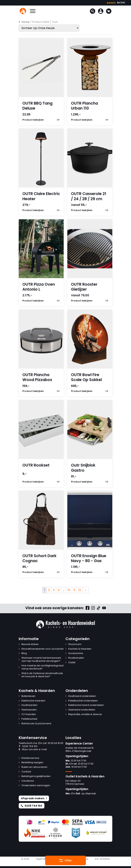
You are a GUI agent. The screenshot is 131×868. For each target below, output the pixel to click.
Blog (24, 653)
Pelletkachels (29, 719)
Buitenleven (28, 696)
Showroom (75, 644)
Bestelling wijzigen (32, 763)
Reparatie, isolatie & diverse (85, 714)
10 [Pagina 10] (69, 590)
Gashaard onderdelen (82, 710)
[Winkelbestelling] (49, 28)
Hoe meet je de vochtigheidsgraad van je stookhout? (42, 667)
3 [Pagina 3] (54, 590)
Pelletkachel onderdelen (83, 701)
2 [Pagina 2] (49, 590)
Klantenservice (30, 758)
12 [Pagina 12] (80, 590)
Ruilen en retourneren (34, 767)
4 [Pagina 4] (59, 590)
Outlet (72, 663)
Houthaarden (29, 705)
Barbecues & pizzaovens (36, 724)
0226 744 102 (28, 746)
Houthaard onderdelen (82, 696)
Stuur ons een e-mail (33, 750)
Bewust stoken (30, 644)
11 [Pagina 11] (74, 590)
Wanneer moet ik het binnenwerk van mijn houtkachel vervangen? (41, 660)
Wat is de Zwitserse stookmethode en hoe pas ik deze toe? (42, 675)
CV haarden (29, 714)
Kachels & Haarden (80, 649)
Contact (26, 772)
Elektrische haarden (33, 701)
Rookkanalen (76, 658)
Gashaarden (29, 710)
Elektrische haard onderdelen (86, 705)
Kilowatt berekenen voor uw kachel (42, 649)
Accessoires (76, 653)
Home (26, 22)
